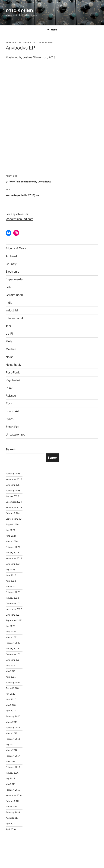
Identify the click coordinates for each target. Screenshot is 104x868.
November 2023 (14, 558)
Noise (9, 357)
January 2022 (12, 649)
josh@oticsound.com (20, 219)
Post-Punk (13, 372)
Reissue (11, 396)
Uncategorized (16, 434)
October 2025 (13, 485)
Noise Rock (13, 365)
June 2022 (11, 632)
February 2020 (13, 716)
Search (11, 449)
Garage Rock (14, 295)
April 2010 (11, 829)
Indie (9, 303)
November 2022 (14, 609)
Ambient (11, 256)
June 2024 (11, 536)
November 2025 (14, 479)
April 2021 (11, 677)
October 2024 (13, 513)
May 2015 (11, 784)
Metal (9, 341)
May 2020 (11, 705)
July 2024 (10, 530)
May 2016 (11, 762)
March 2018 (12, 733)
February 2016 (13, 767)
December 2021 (14, 654)
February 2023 (13, 592)
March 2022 (12, 637)
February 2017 (13, 756)
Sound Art (13, 411)
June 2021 (11, 666)
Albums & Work (16, 248)
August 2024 (12, 524)
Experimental (14, 279)
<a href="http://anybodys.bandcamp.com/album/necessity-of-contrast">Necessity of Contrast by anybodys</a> (33, 111)
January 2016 (12, 773)
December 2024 (14, 502)
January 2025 (12, 496)
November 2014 (14, 795)
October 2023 (13, 564)
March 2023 (12, 587)
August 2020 (12, 688)
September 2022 (14, 620)
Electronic (12, 272)
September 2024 (14, 519)
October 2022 (13, 615)
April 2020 (11, 711)
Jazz (9, 326)
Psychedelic (14, 380)
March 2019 (12, 722)
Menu (52, 30)
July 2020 (10, 694)
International (14, 318)
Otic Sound (19, 11)
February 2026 (13, 474)
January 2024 (12, 553)
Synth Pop (13, 427)
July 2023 (10, 570)
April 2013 (11, 824)
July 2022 (10, 626)
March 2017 (11, 750)
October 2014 (12, 801)
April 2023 (11, 581)
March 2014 (11, 807)
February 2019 (13, 728)
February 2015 (13, 790)
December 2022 (14, 603)
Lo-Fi (9, 334)
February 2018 (13, 739)
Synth (10, 419)
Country (11, 264)
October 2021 (12, 660)
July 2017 (10, 745)
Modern (11, 349)
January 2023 (12, 598)
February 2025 (13, 491)
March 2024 (12, 541)
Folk (8, 287)
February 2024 (13, 547)
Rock (9, 403)
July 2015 (10, 778)
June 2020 (11, 699)
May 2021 (10, 671)
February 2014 (13, 812)
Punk (9, 388)
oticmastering (44, 43)
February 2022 (13, 643)
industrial (12, 310)
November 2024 (14, 508)
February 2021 (13, 683)
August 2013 (12, 818)
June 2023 (11, 575)
